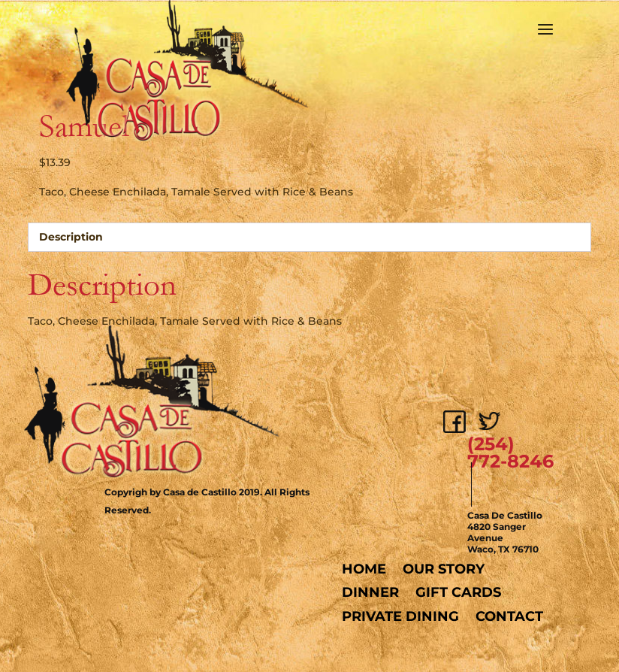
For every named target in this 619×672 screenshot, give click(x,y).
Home (364, 569)
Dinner (370, 592)
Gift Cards (458, 592)
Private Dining (400, 616)
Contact (509, 616)
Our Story (444, 569)
